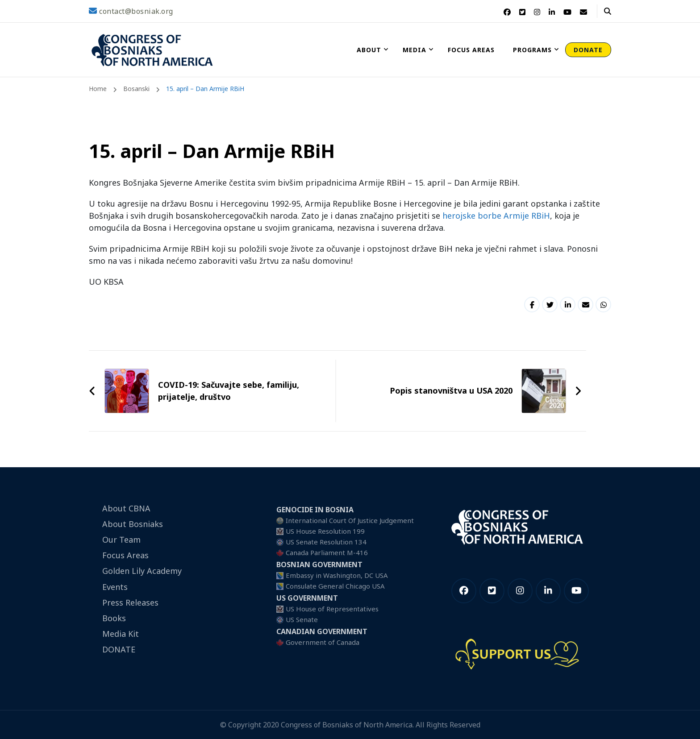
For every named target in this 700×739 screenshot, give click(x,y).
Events (115, 587)
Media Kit (121, 634)
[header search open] (608, 11)
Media (415, 50)
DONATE (588, 50)
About (369, 50)
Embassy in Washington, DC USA (337, 575)
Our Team (121, 540)
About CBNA (126, 508)
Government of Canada (323, 642)
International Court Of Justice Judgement (350, 520)
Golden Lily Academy (142, 571)
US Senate (302, 619)
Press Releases (130, 602)
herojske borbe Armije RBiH (496, 216)
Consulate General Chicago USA (335, 586)
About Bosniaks (133, 524)
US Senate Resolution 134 (326, 542)
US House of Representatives (332, 609)
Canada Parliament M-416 (327, 552)
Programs (532, 50)
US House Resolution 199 (325, 531)
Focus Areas (471, 50)
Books (114, 618)
